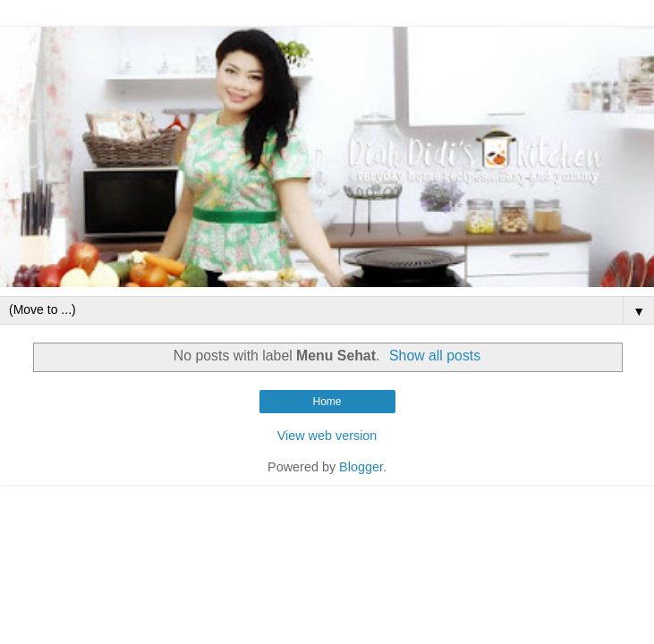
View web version (327, 436)
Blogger (361, 467)
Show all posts (435, 356)
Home (327, 402)
